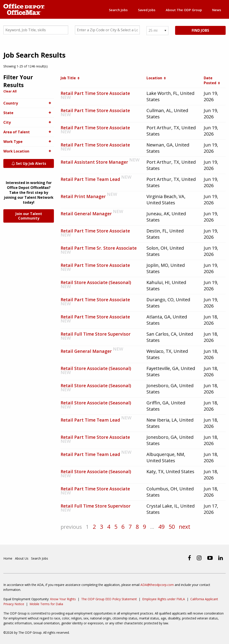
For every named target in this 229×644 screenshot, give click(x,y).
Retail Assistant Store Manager (95, 163)
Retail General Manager (87, 214)
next (188, 527)
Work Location (29, 152)
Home (8, 559)
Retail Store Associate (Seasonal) (96, 283)
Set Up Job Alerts (29, 164)
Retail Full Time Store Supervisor (96, 335)
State (29, 113)
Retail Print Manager (83, 197)
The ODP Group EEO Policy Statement (109, 599)
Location (156, 79)
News (217, 10)
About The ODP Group (184, 10)
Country (29, 104)
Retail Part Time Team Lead (91, 180)
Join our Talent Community (29, 217)
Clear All (10, 92)
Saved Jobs (146, 10)
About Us (22, 559)
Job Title (70, 79)
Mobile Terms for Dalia (46, 604)
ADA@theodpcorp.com (157, 585)
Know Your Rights (63, 599)
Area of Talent (29, 133)
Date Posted (212, 81)
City (29, 123)
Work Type (29, 142)
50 (175, 527)
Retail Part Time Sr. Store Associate (99, 249)
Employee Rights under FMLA (164, 599)
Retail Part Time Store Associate (96, 94)
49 (165, 527)
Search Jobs (118, 10)
